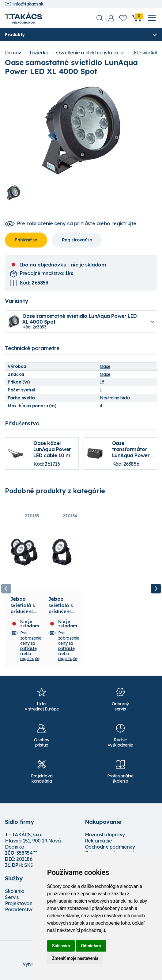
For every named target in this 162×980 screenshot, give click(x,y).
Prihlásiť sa (26, 240)
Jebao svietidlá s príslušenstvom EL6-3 (23, 609)
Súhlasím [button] (61, 946)
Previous (6, 589)
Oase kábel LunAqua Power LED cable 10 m (52, 449)
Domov (13, 53)
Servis (12, 897)
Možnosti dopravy (105, 835)
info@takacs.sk (24, 4)
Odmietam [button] (91, 946)
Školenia (15, 891)
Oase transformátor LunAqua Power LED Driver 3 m (131, 452)
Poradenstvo (19, 909)
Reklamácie (98, 841)
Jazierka (39, 53)
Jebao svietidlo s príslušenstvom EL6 (61, 609)
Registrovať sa (77, 240)
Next (156, 589)
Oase (105, 366)
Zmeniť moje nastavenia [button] (75, 958)
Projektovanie (21, 903)
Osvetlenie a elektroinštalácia (90, 53)
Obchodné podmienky (110, 847)
